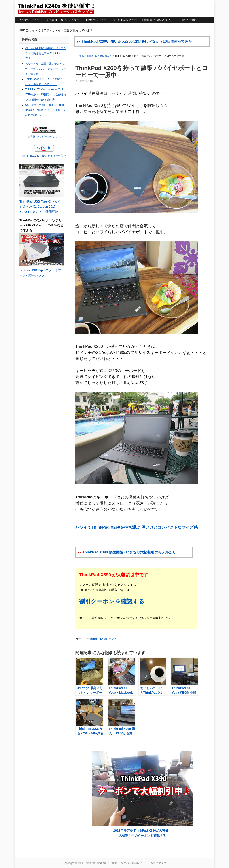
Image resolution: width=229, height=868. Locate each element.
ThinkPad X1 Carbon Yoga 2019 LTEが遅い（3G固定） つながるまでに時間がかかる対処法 (46, 95)
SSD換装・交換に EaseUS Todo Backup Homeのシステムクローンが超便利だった (46, 110)
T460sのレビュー (96, 20)
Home (81, 56)
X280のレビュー (30, 20)
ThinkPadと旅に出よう (99, 56)
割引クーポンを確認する (112, 601)
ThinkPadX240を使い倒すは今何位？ (44, 156)
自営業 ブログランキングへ (44, 137)
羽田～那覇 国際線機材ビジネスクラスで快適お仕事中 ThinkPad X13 (46, 53)
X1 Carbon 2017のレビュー (63, 20)
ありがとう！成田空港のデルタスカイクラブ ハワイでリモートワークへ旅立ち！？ (46, 69)
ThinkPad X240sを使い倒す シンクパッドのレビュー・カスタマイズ (56, 8)
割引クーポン (189, 20)
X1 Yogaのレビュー (125, 20)
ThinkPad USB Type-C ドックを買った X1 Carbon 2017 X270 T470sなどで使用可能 (40, 207)
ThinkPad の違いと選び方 (157, 20)
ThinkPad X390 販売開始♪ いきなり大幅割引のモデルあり (129, 552)
